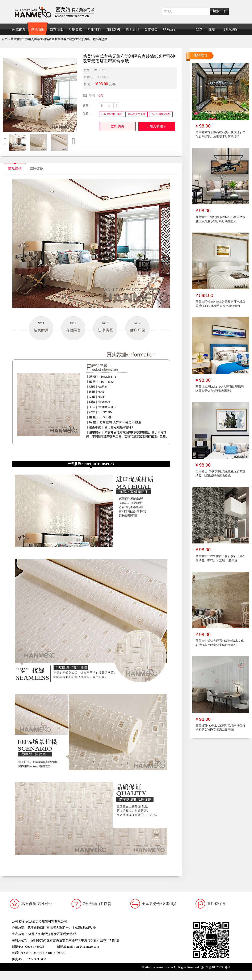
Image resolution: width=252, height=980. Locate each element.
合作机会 (151, 29)
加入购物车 (157, 126)
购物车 (231, 30)
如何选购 (113, 29)
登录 (199, 29)
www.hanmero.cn (43, 966)
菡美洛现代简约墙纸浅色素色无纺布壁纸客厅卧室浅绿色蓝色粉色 (220, 473)
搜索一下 (219, 11)
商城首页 (19, 29)
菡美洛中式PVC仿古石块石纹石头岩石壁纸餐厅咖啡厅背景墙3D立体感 (220, 558)
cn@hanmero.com (87, 947)
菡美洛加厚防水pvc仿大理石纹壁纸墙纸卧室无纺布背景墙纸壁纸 (220, 389)
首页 (5, 39)
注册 (212, 29)
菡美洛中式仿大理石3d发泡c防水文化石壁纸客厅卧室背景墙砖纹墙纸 (220, 643)
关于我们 (132, 29)
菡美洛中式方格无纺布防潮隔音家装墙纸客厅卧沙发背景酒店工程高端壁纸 (59, 39)
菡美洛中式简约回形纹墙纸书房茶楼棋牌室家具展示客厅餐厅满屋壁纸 (220, 219)
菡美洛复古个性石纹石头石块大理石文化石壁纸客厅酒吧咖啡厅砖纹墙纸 (220, 134)
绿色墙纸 (38, 29)
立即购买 (117, 126)
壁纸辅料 (94, 29)
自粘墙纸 (56, 29)
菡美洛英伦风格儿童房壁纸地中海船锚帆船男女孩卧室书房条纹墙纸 (220, 728)
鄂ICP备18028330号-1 (215, 967)
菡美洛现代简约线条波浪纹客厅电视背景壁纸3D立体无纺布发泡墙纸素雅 (220, 304)
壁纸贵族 (75, 29)
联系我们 (170, 29)
